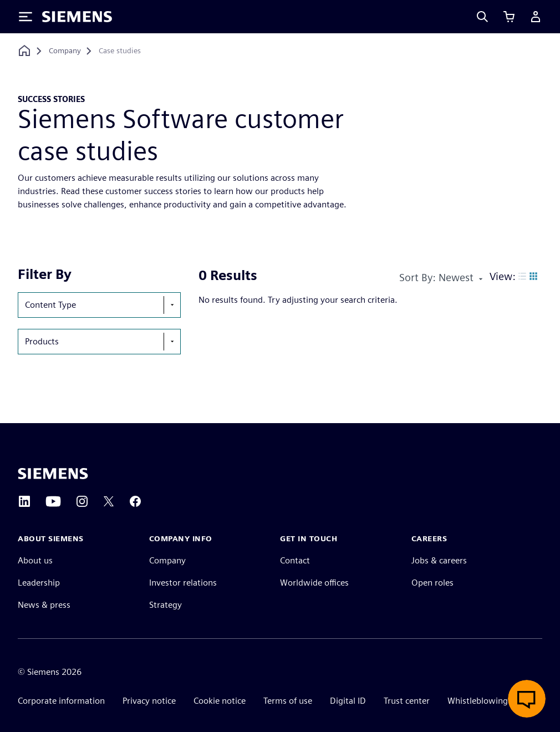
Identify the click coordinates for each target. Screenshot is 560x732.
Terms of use (288, 701)
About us (35, 560)
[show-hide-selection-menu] (172, 305)
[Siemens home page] (53, 474)
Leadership (39, 583)
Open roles (432, 583)
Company (167, 560)
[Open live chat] (527, 699)
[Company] (65, 51)
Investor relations (183, 583)
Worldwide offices (314, 583)
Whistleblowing (478, 701)
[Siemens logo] (77, 17)
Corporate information (61, 701)
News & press (44, 605)
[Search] (482, 17)
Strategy (166, 605)
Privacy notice (149, 701)
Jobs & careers (439, 560)
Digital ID (348, 701)
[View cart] (509, 17)
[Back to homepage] (24, 51)
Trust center (407, 701)
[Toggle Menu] (26, 17)
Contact (295, 560)
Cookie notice (220, 701)
